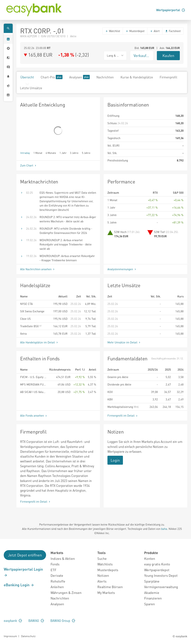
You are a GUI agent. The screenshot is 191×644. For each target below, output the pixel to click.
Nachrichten (105, 77)
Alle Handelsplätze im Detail (39, 342)
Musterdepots (108, 570)
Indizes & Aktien (63, 558)
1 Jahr (63, 153)
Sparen (149, 604)
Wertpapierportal (171, 10)
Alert (155, 31)
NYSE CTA (26, 304)
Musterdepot (135, 31)
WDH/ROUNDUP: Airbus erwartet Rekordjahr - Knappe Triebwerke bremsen (67, 258)
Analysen (79, 77)
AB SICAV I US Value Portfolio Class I (33, 392)
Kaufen (168, 55)
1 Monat (38, 153)
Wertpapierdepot (157, 570)
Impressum (10, 636)
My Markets (106, 593)
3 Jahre (74, 153)
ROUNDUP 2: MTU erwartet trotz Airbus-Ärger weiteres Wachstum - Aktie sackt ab (68, 219)
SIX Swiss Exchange (32, 311)
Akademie (152, 593)
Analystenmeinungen (122, 269)
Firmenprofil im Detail (123, 415)
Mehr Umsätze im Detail (124, 342)
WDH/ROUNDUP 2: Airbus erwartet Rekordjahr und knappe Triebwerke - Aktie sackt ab (66, 244)
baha (164, 529)
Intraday (25, 153)
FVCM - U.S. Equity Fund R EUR (33, 377)
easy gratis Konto (157, 564)
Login (115, 460)
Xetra (23, 334)
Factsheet (173, 31)
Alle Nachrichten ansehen (38, 269)
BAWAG (36, 621)
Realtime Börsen (110, 587)
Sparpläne (152, 581)
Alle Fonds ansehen (34, 415)
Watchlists (105, 564)
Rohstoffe (58, 581)
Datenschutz (28, 636)
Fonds (55, 564)
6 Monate (51, 153)
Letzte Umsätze (31, 88)
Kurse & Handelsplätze (137, 77)
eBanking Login (19, 585)
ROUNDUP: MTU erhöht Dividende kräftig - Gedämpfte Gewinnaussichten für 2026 (66, 231)
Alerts (102, 581)
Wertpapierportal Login (23, 572)
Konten (150, 558)
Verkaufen (142, 55)
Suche (102, 558)
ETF (53, 570)
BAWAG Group (63, 621)
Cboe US (25, 319)
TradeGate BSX (31, 326)
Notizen (103, 575)
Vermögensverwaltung (161, 587)
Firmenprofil (168, 77)
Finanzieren (153, 598)
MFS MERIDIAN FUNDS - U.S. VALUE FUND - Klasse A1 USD (33, 384)
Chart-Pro (52, 77)
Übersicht (27, 77)
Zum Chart (29, 165)
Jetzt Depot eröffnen (25, 555)
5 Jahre (86, 153)
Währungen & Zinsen (66, 593)
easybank (13, 621)
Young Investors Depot (161, 575)
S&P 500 (178, 193)
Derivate (57, 575)
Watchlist (113, 31)
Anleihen (57, 587)
